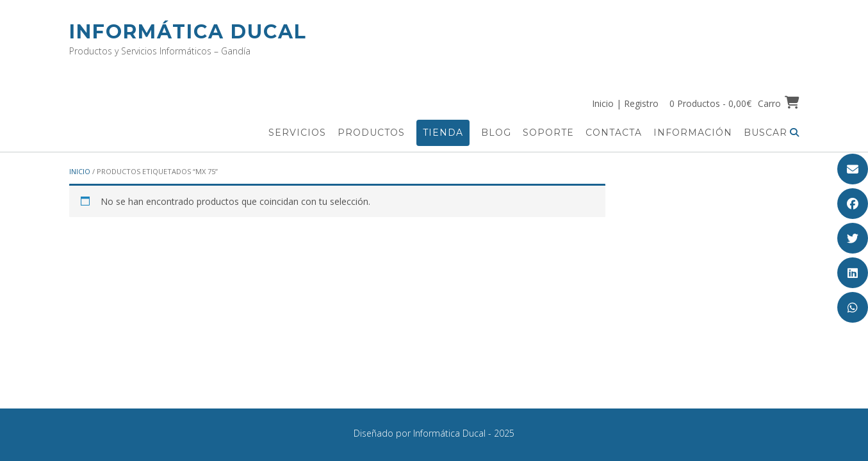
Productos (371, 133)
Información (693, 133)
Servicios (297, 133)
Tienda (443, 133)
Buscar (772, 133)
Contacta (614, 133)
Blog (496, 133)
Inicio (80, 171)
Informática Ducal (188, 32)
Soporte (548, 133)
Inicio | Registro (625, 103)
